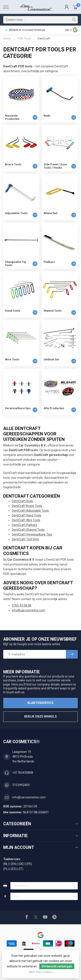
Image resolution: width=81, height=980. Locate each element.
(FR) (29, 864)
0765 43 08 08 (21, 606)
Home (7, 38)
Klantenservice (40, 703)
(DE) (21, 864)
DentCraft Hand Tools (27, 515)
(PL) (6, 869)
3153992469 (21, 785)
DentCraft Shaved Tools (28, 530)
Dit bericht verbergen (57, 966)
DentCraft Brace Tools (27, 506)
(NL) (6, 864)
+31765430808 (23, 773)
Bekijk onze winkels (40, 716)
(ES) (14, 869)
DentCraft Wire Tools (26, 520)
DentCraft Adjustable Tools (30, 511)
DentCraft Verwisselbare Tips (32, 534)
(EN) (14, 864)
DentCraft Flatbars (25, 525)
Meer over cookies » (41, 972)
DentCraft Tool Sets (25, 539)
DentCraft (44, 38)
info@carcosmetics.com (29, 610)
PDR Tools (24, 38)
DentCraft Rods (22, 501)
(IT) (21, 869)
